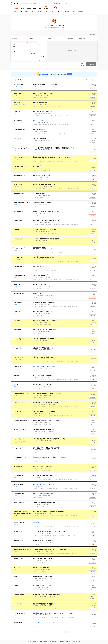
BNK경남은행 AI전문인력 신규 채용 (41, 568)
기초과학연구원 (18, 412)
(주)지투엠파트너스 (19, 175)
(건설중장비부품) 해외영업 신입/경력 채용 (42, 430)
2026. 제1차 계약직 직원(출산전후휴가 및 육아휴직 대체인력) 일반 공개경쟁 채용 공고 (53, 148)
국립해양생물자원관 (19, 613)
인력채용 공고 (36, 522)
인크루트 (16, 384)
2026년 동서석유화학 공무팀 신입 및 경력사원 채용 (45, 339)
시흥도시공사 (17, 112)
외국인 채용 (67, 12)
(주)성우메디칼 (18, 448)
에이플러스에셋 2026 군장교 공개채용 (42, 203)
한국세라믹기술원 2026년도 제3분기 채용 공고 (44, 184)
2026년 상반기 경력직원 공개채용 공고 (42, 466)
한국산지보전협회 (18, 121)
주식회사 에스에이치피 (19, 430)
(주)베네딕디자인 (18, 559)
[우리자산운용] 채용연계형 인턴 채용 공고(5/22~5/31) (45, 212)
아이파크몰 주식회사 (19, 257)
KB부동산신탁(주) (18, 466)
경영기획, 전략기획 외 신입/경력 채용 (41, 175)
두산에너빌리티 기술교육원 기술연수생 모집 (43, 357)
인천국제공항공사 (18, 439)
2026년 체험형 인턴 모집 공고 (40, 103)
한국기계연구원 (18, 330)
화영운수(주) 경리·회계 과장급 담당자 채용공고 (43, 577)
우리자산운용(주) (18, 212)
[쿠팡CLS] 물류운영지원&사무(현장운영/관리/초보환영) (46, 393)
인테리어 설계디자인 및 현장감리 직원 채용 (43, 559)
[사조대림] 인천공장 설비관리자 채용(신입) (43, 586)
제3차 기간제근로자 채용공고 (39, 193)
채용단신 (74, 12)
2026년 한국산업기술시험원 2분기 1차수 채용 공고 (45, 475)
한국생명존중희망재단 (19, 457)
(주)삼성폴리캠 (18, 540)
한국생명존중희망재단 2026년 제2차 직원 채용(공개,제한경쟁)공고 (48, 457)
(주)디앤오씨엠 (18, 239)
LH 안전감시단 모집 (37, 293)
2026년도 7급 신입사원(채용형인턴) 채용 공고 (44, 93)
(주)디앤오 (17, 230)
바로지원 (92, 152)
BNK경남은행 (17, 568)
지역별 (15, 12)
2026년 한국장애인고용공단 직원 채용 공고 (43, 484)
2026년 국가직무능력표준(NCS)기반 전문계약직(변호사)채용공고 (48, 439)
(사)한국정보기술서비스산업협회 (22, 550)
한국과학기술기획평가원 (20, 275)
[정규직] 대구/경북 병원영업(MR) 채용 (42, 248)
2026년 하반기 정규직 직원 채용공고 (41, 112)
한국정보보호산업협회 (19, 595)
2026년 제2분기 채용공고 (39, 121)
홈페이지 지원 (92, 88)
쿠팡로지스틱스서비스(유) (20, 394)
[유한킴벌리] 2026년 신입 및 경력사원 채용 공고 (44, 303)
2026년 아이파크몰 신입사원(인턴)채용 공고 (43, 257)
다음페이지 (65, 632)
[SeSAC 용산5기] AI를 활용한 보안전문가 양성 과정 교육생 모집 (48, 595)
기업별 (27, 12)
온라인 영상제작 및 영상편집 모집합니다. (42, 348)
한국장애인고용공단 (19, 484)
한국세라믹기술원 (18, 184)
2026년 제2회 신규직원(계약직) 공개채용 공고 (43, 494)
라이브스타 (17, 348)
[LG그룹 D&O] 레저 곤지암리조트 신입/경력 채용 (44, 230)
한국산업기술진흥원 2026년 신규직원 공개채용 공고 (45, 84)
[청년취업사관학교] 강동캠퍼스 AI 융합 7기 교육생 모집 (46, 403)
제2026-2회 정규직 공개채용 (40, 275)
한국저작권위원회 (18, 266)
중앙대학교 (17, 604)
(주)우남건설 (17, 531)
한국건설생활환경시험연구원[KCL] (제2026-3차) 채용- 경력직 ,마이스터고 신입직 (52, 157)
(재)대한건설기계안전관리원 (21, 421)
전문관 (59, 12)
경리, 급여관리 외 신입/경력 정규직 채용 (42, 540)
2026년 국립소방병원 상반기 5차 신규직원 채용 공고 (45, 321)
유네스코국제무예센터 (19, 494)
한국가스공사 (17, 103)
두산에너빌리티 (18, 357)
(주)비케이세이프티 (19, 294)
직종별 (21, 12)
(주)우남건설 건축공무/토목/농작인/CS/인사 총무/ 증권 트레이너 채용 (49, 531)
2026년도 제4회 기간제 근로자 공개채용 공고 (43, 330)
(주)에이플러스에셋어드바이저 (21, 203)
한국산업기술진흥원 (19, 84)
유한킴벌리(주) (18, 303)
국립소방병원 (17, 321)
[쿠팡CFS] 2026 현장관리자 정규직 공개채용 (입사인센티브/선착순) (49, 512)
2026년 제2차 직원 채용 (38, 266)
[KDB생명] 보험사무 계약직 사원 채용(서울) (43, 622)
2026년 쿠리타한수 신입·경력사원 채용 (42, 375)
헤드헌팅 (53, 12)
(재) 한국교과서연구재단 (20, 148)
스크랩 (13, 80)
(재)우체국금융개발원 (19, 130)
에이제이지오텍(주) (19, 503)
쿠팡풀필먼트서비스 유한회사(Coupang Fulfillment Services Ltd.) (22, 513)
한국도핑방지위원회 (19, 166)
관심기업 (19, 80)
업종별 (32, 12)
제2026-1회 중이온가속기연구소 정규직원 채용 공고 (45, 412)
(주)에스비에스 (18, 284)
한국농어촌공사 (18, 94)
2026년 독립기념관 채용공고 (39, 139)
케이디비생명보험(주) (19, 622)
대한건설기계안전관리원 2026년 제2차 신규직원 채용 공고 (46, 421)
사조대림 (16, 586)
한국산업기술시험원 (19, 475)
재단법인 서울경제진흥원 (20, 403)
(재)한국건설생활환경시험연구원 (22, 157)
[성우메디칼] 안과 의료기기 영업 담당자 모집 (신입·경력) (46, 448)
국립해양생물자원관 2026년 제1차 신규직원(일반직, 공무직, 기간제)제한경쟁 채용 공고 (53, 613)
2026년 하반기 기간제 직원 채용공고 (41, 312)
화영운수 (16, 577)
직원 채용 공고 (36, 166)
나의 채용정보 (81, 12)
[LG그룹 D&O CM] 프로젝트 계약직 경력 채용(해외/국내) (46, 239)
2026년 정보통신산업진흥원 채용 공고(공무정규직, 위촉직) (46, 221)
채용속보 (47, 12)
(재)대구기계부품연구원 (20, 522)
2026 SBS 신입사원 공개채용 (40, 284)
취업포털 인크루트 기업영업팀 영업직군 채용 (43, 384)
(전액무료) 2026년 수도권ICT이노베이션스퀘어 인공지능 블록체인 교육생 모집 (51, 549)
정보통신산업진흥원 (19, 221)
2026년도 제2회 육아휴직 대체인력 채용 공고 (43, 366)
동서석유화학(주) (18, 339)
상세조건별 (39, 12)
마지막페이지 (68, 632)
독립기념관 (17, 139)
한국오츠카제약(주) (19, 248)
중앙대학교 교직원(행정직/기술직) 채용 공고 (43, 604)
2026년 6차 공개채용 (38, 130)
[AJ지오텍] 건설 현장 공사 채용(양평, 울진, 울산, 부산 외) (46, 503)
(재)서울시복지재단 (19, 194)
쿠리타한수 (17, 375)
